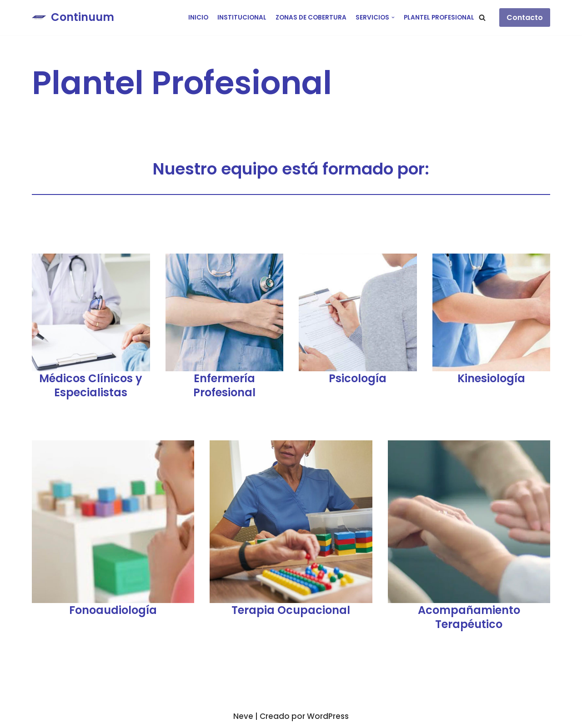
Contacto (525, 17)
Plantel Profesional (439, 17)
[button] (482, 17)
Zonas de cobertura (311, 17)
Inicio (198, 17)
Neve (243, 716)
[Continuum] (73, 17)
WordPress (328, 716)
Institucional (242, 17)
